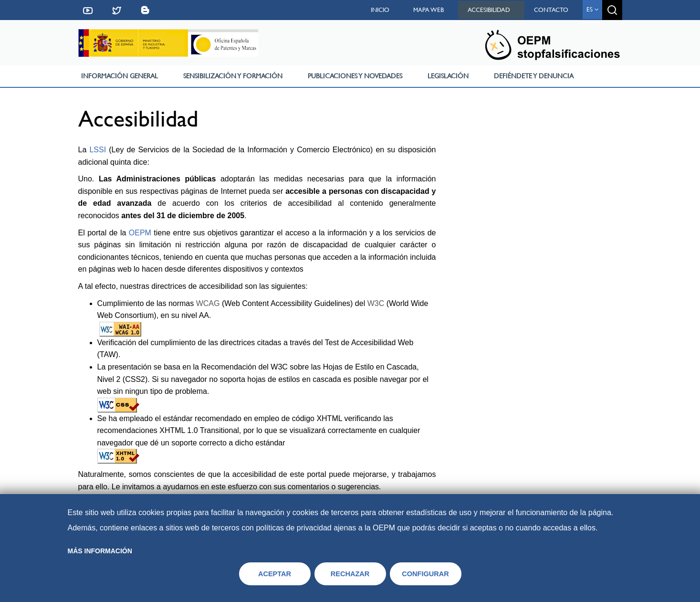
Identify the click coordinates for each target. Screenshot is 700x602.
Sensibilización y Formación (233, 76)
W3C (376, 303)
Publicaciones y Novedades (355, 76)
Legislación (448, 76)
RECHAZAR (350, 574)
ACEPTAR (275, 574)
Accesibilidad (489, 10)
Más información (100, 551)
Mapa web (428, 10)
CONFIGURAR (425, 574)
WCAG (208, 303)
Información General (120, 76)
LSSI (98, 150)
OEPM (140, 233)
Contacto (551, 10)
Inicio (380, 10)
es (592, 9)
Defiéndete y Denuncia (534, 76)
